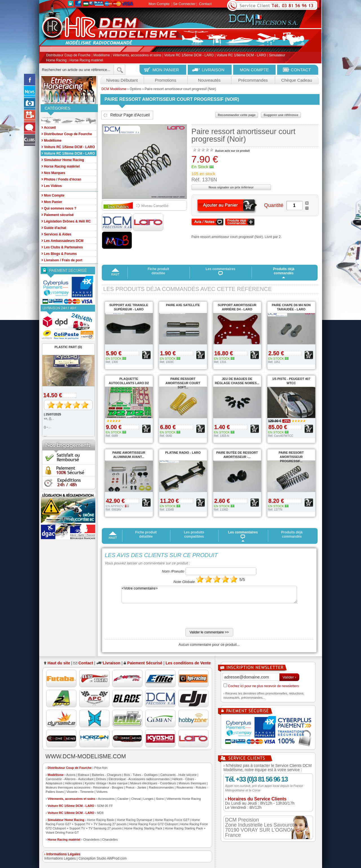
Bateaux (84, 775)
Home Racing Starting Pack (143, 828)
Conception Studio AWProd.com (103, 858)
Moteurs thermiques (192, 783)
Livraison (112, 663)
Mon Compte (159, 4)
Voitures (102, 792)
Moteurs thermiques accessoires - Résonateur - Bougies (84, 787)
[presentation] (148, 617)
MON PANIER (166, 70)
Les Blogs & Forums (59, 253)
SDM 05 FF (105, 806)
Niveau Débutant (122, 80)
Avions (71, 775)
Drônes (101, 779)
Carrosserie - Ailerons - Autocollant (70, 779)
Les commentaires (220, 271)
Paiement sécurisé (58, 214)
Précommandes (253, 80)
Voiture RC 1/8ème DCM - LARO (241, 55)
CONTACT (301, 70)
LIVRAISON (213, 70)
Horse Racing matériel (86, 60)
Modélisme (102, 55)
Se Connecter (184, 4)
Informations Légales (60, 858)
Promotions (166, 80)
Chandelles (110, 840)
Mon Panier (52, 202)
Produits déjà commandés (284, 271)
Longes (148, 799)
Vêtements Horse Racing (184, 799)
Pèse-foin (101, 768)
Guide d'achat (54, 227)
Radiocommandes (161, 787)
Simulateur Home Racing (66, 820)
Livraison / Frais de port (62, 260)
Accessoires (106, 799)
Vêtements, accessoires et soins (137, 55)
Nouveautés (209, 80)
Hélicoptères (73, 783)
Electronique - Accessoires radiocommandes (139, 779)
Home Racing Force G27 (172, 820)
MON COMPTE (254, 70)
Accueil (49, 127)
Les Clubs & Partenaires (62, 247)
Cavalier (123, 799)
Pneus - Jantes (136, 787)
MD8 (100, 813)
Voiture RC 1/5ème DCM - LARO (189, 55)
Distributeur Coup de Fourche (68, 55)
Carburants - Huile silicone (178, 775)
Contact (205, 4)
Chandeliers (92, 840)
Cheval (136, 799)
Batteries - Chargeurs (107, 775)
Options (136, 89)
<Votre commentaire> (209, 595)
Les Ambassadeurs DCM (63, 240)
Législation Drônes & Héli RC (66, 221)
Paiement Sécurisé (145, 663)
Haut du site (59, 663)
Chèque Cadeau (297, 80)
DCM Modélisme (114, 89)
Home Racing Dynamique (134, 820)
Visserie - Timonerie (80, 792)
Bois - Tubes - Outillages (141, 775)
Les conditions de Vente (188, 663)
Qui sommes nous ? (59, 208)
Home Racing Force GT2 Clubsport (153, 824)
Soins (160, 799)
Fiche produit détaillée (158, 271)
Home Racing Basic (101, 820)
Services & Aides (56, 234)
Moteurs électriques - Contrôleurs (153, 783)
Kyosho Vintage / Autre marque (106, 783)
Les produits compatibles (194, 534)
